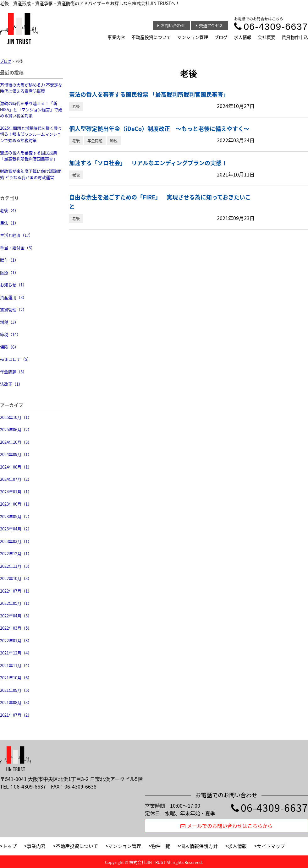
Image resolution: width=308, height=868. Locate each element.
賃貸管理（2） (13, 309)
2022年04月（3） (16, 616)
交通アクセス (209, 25)
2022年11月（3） (16, 566)
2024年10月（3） (16, 442)
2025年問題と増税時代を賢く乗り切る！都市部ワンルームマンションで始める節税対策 (31, 134)
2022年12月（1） (16, 553)
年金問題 (95, 141)
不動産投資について (151, 37)
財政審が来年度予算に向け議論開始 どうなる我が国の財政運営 (31, 174)
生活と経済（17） (16, 235)
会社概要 (267, 37)
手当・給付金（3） (17, 248)
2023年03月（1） (16, 541)
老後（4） (9, 210)
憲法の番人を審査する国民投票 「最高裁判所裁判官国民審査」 (29, 156)
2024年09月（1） (16, 454)
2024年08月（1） (16, 467)
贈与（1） (9, 260)
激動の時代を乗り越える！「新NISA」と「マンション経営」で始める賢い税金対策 (31, 109)
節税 (114, 141)
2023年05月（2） (16, 516)
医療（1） (9, 272)
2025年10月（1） (16, 417)
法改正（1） (11, 384)
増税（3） (9, 322)
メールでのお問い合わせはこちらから (226, 826)
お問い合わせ (171, 25)
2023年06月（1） (16, 504)
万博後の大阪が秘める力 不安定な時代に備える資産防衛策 (31, 88)
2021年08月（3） (16, 702)
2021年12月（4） (16, 653)
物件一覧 (161, 846)
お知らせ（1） (13, 285)
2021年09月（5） (16, 690)
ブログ (221, 37)
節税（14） (10, 334)
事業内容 (116, 37)
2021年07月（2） (16, 715)
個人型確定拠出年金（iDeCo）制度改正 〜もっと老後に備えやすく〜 (159, 129)
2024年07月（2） (16, 479)
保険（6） (9, 347)
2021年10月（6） (16, 678)
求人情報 (243, 37)
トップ (10, 846)
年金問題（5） (13, 372)
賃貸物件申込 (295, 37)
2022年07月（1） (16, 591)
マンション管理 (193, 37)
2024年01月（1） (16, 492)
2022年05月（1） (16, 603)
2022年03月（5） (16, 628)
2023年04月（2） (16, 529)
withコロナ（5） (16, 359)
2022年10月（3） (16, 578)
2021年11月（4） (16, 665)
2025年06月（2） (16, 429)
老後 (76, 106)
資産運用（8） (13, 297)
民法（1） (9, 223)
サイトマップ (271, 846)
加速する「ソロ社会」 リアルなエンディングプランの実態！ (148, 163)
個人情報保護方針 (199, 846)
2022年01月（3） (16, 640)
